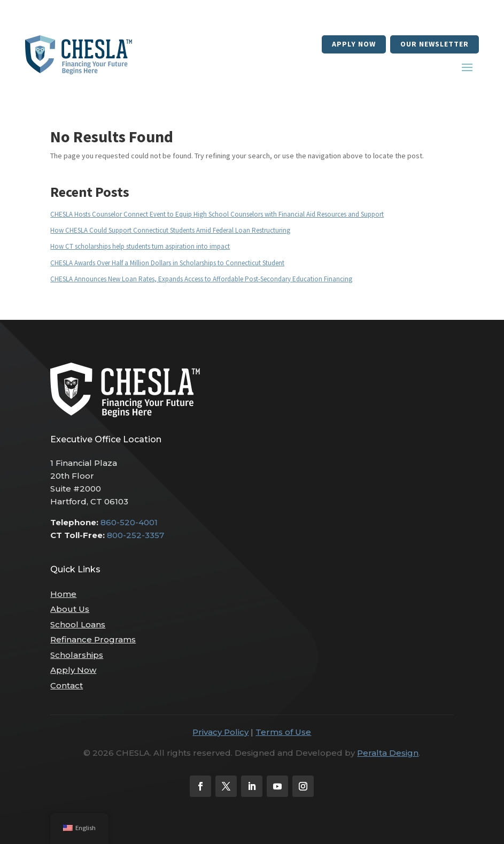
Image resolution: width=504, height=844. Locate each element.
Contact (67, 685)
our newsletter (435, 44)
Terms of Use (283, 732)
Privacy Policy (220, 732)
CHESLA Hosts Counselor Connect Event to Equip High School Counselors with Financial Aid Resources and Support (217, 214)
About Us (70, 609)
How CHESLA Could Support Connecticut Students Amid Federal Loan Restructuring (170, 230)
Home (63, 594)
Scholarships (77, 655)
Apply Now (354, 44)
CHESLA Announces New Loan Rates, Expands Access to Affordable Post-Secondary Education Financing (201, 279)
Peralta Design (388, 753)
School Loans (78, 624)
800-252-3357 (135, 535)
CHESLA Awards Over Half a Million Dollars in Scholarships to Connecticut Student (167, 263)
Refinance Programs (93, 639)
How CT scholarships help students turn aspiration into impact (140, 246)
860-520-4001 (129, 522)
